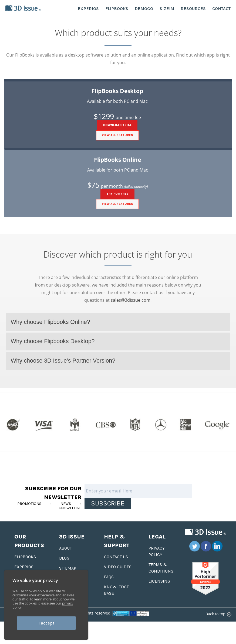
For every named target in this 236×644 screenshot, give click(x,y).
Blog (64, 558)
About (65, 548)
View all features (117, 135)
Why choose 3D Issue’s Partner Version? (63, 361)
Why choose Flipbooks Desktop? (53, 341)
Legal (157, 537)
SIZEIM (167, 9)
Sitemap (68, 568)
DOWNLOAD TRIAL (117, 125)
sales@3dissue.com (131, 300)
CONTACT (221, 9)
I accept (46, 623)
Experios (24, 567)
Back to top (218, 614)
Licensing (159, 581)
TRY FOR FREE (117, 194)
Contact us (116, 557)
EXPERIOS (88, 9)
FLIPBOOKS (117, 9)
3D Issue (72, 537)
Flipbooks (25, 557)
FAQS (109, 577)
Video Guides (118, 567)
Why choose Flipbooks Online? (50, 322)
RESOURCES (193, 9)
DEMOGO (144, 9)
